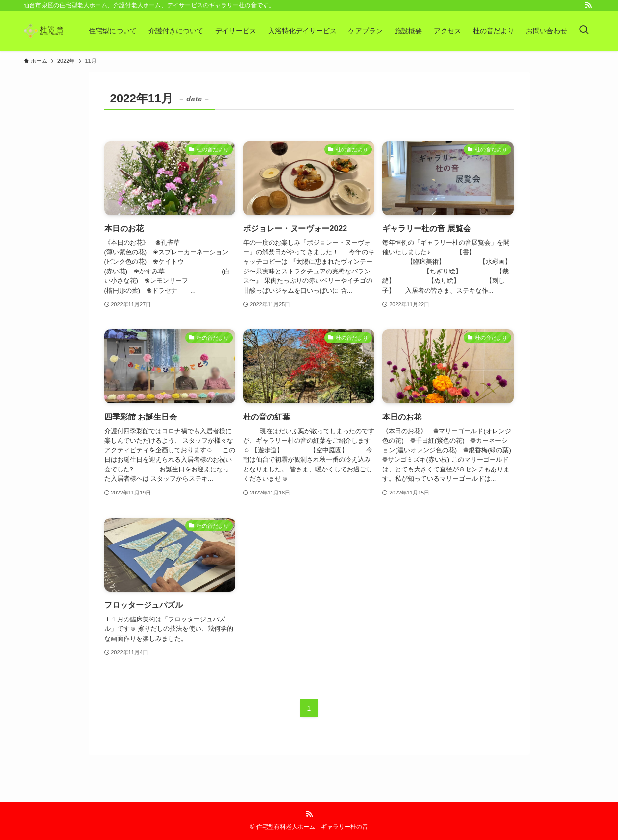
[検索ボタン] (584, 31)
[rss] (588, 5)
